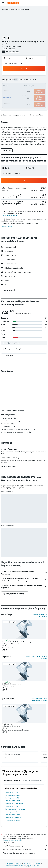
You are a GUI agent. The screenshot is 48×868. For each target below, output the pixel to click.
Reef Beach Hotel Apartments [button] (11, 684)
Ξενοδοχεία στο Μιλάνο (13, 792)
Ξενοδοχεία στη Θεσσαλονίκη (15, 804)
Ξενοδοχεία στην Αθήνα (13, 798)
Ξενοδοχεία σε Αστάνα (12, 795)
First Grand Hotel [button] (7, 724)
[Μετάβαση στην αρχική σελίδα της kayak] (13, 3)
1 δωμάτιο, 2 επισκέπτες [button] (13, 63)
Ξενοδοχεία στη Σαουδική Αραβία (15, 865)
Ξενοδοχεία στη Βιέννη (13, 815)
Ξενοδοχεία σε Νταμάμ (33, 865)
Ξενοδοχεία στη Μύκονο (13, 812)
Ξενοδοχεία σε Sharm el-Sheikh (15, 809)
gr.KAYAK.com (9, 863)
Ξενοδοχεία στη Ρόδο (12, 806)
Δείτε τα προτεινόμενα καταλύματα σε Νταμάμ (40, 699)
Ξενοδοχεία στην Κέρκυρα (14, 817)
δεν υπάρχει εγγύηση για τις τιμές (12, 840)
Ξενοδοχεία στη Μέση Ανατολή (32, 863)
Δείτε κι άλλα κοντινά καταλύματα (40, 615)
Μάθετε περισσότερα (10, 215)
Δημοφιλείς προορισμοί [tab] (12, 781)
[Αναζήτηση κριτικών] (26, 343)
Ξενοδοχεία (18, 863)
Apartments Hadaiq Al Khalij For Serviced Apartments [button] (19, 642)
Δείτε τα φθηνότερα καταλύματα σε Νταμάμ (36, 657)
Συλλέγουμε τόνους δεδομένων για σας (25, 849)
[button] (3, 3)
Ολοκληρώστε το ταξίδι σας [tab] (33, 781)
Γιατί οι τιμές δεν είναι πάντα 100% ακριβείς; (25, 853)
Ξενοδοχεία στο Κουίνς (13, 801)
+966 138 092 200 (9, 49)
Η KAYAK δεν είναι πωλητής (25, 846)
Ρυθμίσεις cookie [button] (6, 227)
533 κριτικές (15, 52)
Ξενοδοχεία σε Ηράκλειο (13, 820)
